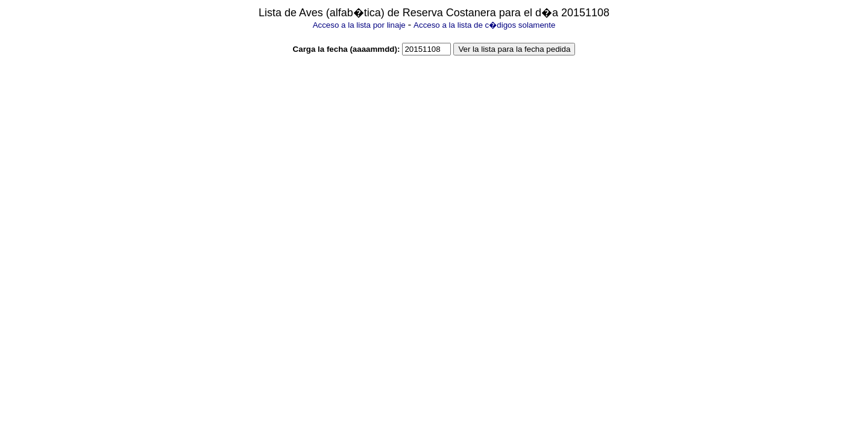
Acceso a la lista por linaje (359, 25)
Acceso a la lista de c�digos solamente (484, 25)
